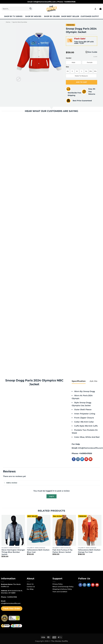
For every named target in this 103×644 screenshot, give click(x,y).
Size (67, 67)
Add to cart (82, 82)
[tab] (79, 381)
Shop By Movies (34, 16)
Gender (69, 58)
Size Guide (92, 52)
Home (8, 22)
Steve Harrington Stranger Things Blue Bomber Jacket (13, 552)
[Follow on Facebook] (74, 459)
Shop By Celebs (52, 16)
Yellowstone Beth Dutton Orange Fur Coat (89, 551)
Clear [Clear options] (95, 57)
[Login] (95, 9)
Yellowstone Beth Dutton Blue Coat (38, 551)
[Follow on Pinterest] (86, 459)
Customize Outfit (90, 16)
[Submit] (31, 9)
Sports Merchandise (20, 22)
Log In (51, 496)
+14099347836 (85, 453)
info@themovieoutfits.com (90, 448)
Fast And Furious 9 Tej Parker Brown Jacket (62, 551)
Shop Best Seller (70, 16)
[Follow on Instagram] (78, 459)
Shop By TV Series (14, 16)
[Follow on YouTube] (91, 459)
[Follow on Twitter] (82, 459)
